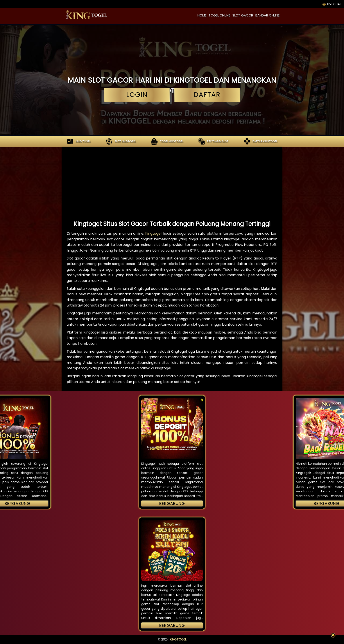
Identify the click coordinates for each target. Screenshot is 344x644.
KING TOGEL (79, 141)
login (137, 95)
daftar (207, 95)
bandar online (267, 15)
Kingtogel (153, 233)
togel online (219, 15)
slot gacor (243, 15)
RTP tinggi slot (213, 141)
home (202, 15)
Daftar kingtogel (261, 141)
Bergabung (172, 503)
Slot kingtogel (121, 141)
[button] (172, 428)
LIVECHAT (332, 4)
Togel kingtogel (167, 141)
